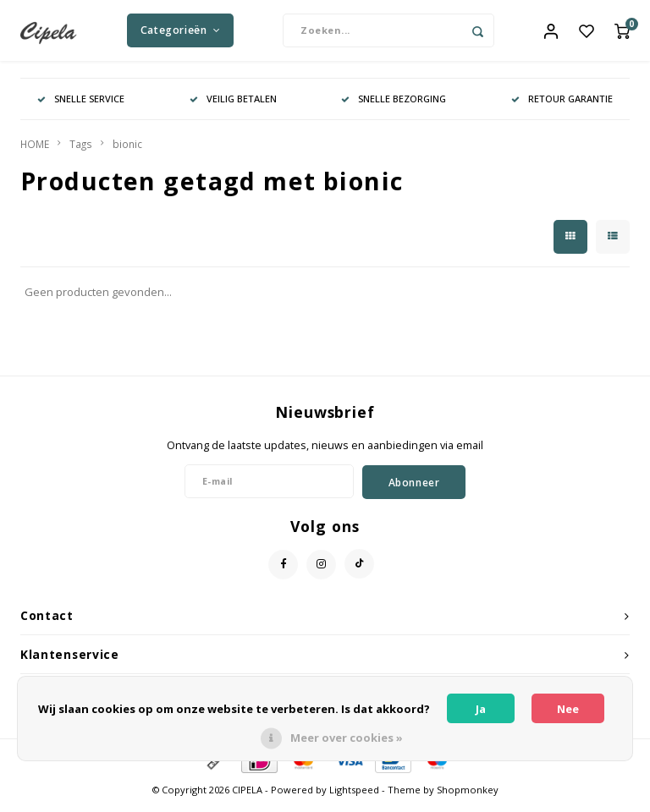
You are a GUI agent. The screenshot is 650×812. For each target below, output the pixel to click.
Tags (81, 151)
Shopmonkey (468, 797)
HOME (35, 151)
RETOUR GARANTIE (562, 105)
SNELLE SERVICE (81, 105)
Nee (568, 709)
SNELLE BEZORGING (394, 105)
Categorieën (180, 33)
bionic (127, 151)
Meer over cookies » (347, 738)
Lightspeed (354, 797)
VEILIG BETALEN (233, 105)
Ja (481, 709)
